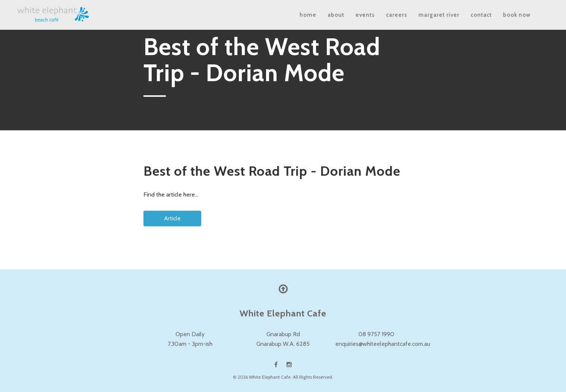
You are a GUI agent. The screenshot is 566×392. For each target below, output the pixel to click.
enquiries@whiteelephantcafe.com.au (383, 344)
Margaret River (439, 15)
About (336, 15)
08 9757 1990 (376, 334)
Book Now (517, 15)
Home (308, 15)
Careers (397, 15)
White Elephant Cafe (270, 377)
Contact (481, 15)
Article (152, 215)
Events (365, 15)
